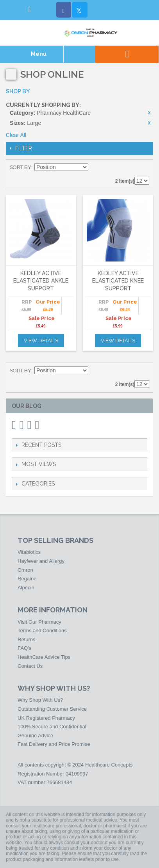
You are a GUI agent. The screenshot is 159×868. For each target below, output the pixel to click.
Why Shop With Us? (40, 700)
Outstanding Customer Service (52, 709)
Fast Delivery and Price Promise (54, 744)
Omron (25, 570)
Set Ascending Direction (95, 167)
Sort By (21, 167)
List (143, 167)
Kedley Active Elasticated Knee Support (118, 281)
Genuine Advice (35, 735)
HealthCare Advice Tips (44, 657)
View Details (41, 341)
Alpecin (26, 588)
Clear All (16, 135)
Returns (27, 639)
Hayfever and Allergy (41, 561)
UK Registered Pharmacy (46, 718)
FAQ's (24, 648)
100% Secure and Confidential (52, 727)
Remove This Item (149, 113)
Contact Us (30, 666)
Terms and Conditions (42, 631)
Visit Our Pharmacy (39, 622)
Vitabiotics (29, 552)
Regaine (27, 579)
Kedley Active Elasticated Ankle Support (41, 281)
